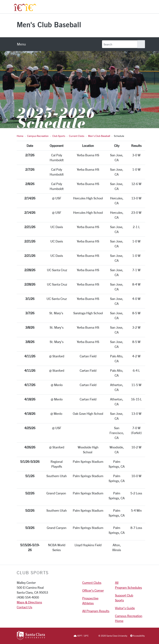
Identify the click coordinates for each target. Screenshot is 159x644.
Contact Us (24, 607)
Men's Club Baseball (49, 24)
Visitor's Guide (125, 608)
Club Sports (59, 136)
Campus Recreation (38, 136)
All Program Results (96, 611)
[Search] (120, 44)
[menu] (21, 44)
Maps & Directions (29, 602)
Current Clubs (77, 136)
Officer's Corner (93, 590)
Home (20, 136)
